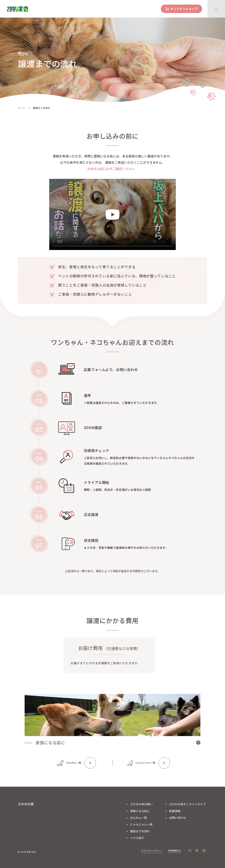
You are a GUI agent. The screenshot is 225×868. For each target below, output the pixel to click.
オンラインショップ (184, 9)
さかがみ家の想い (141, 804)
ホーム (22, 108)
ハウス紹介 (137, 838)
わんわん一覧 (74, 763)
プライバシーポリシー (152, 851)
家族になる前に (140, 811)
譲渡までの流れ (140, 831)
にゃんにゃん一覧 (145, 763)
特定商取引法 (174, 851)
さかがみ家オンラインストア (187, 804)
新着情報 (175, 811)
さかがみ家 (26, 804)
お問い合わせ (178, 818)
